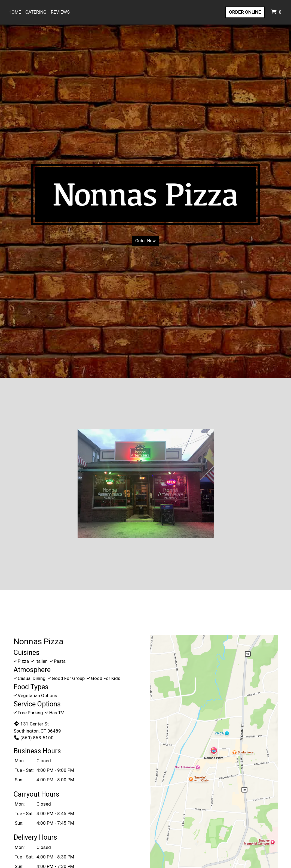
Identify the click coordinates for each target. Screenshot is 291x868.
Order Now (145, 241)
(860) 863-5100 (34, 738)
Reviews (60, 12)
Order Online (245, 12)
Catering (36, 12)
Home (15, 12)
